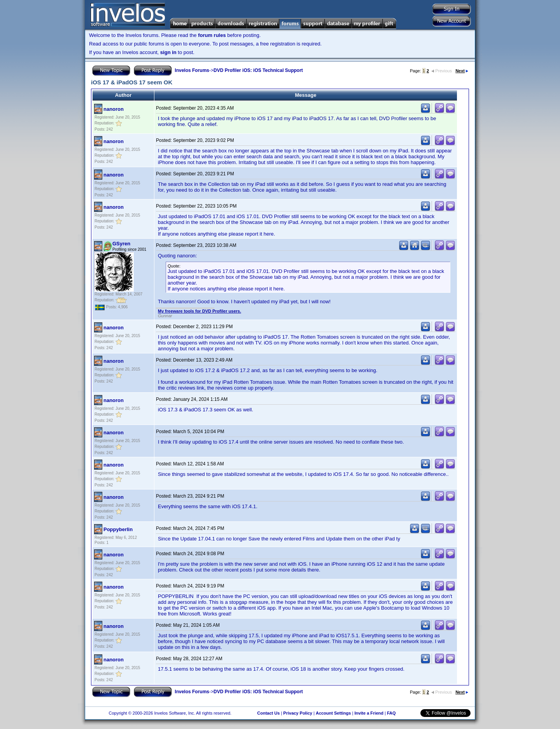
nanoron (114, 109)
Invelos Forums (192, 70)
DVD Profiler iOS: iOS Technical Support (258, 70)
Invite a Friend (369, 713)
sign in (168, 52)
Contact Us (268, 713)
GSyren (121, 244)
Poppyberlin (118, 529)
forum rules (212, 35)
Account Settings (333, 713)
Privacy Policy (298, 713)
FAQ (391, 713)
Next (462, 71)
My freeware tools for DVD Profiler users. (199, 311)
